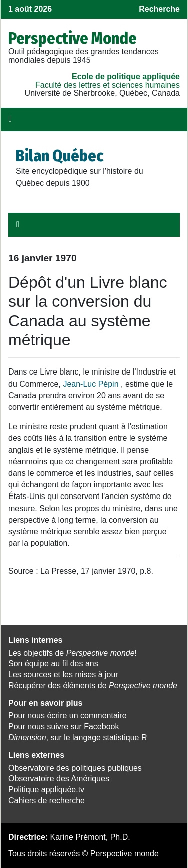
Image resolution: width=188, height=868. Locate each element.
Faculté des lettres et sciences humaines (108, 85)
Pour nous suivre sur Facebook (63, 727)
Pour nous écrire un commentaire (67, 716)
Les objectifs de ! (72, 653)
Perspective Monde (72, 38)
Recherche (159, 9)
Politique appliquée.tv (46, 789)
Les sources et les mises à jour (63, 674)
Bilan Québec (59, 156)
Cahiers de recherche (46, 800)
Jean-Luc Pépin (90, 384)
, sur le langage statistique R (77, 738)
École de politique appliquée (126, 77)
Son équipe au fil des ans (53, 663)
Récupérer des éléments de (93, 686)
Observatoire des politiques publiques (75, 768)
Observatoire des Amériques (59, 778)
